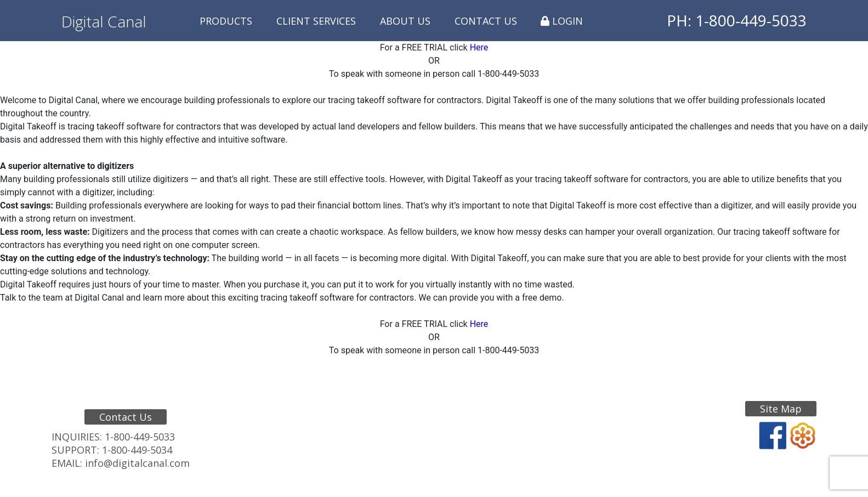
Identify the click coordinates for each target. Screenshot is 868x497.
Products (226, 21)
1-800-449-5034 (137, 450)
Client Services (316, 21)
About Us (405, 21)
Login (562, 21)
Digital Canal (104, 21)
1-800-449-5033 (140, 437)
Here (479, 47)
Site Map (781, 409)
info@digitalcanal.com (137, 463)
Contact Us (486, 21)
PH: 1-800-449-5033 (737, 20)
